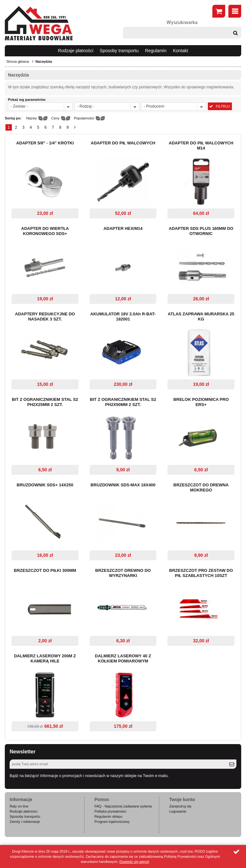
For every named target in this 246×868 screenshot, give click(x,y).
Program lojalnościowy (112, 822)
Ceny (55, 118)
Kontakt (180, 51)
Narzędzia (44, 61)
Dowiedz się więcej (134, 862)
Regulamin (156, 51)
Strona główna (18, 61)
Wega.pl (39, 23)
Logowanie (178, 811)
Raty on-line (19, 806)
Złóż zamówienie (219, 11)
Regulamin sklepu (108, 816)
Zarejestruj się (180, 806)
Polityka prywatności (111, 811)
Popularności (84, 118)
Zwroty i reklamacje (25, 822)
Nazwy (32, 118)
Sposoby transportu (119, 51)
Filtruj (223, 106)
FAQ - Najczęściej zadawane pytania (123, 806)
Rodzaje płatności (76, 51)
